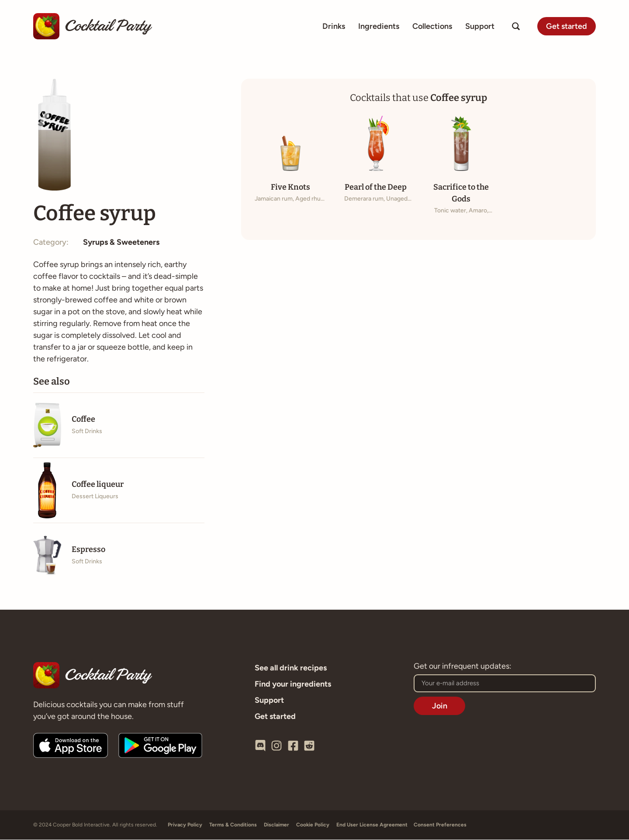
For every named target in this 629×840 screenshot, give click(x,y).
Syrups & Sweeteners (121, 243)
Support (480, 26)
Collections (432, 26)
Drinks (334, 26)
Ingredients (379, 26)
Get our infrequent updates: (463, 667)
